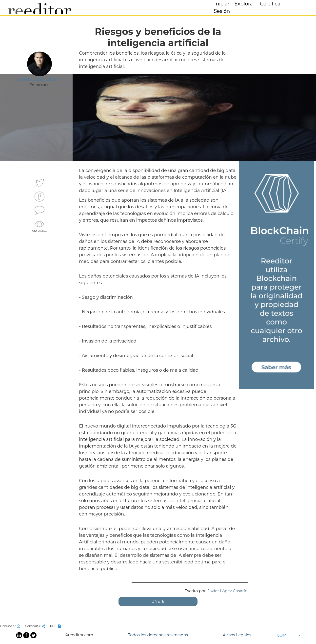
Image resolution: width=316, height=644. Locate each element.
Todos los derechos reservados (158, 635)
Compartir (36, 626)
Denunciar (11, 626)
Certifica (270, 4)
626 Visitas (40, 226)
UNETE (158, 601)
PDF (56, 626)
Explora (244, 4)
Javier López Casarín (228, 591)
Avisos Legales (237, 635)
